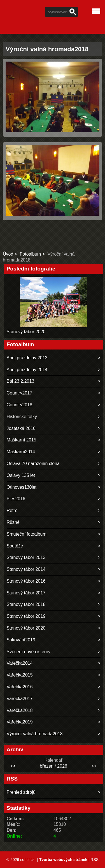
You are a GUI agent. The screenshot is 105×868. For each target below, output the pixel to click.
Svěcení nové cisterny (29, 652)
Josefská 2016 (21, 428)
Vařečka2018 (20, 710)
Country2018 (20, 405)
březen (47, 766)
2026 (62, 766)
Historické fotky (22, 417)
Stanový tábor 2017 (26, 593)
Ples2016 (16, 499)
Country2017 (20, 393)
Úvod (8, 254)
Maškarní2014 (21, 452)
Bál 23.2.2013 (21, 381)
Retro (12, 510)
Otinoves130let (22, 487)
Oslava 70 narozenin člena (33, 464)
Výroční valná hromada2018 (35, 734)
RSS (95, 860)
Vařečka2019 (20, 722)
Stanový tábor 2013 (26, 557)
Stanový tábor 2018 (26, 604)
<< (13, 766)
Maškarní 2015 (22, 440)
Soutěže (15, 546)
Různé (13, 522)
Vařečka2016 (20, 687)
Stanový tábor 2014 (26, 569)
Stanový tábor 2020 (26, 332)
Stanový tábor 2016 (26, 581)
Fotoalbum (31, 254)
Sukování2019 (21, 640)
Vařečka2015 (20, 675)
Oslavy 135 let (21, 475)
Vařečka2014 (20, 663)
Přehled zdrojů (21, 792)
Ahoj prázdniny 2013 (27, 358)
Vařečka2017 (20, 699)
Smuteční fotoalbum (27, 534)
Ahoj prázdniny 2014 (27, 370)
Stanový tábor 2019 (26, 616)
